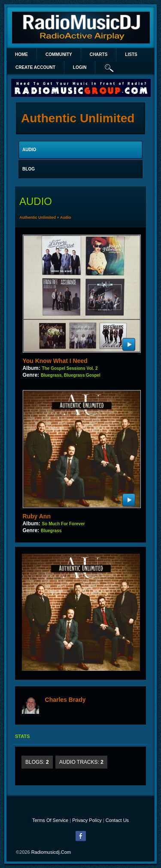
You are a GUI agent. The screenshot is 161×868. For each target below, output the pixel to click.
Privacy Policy (87, 820)
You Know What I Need (55, 361)
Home (21, 54)
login (80, 67)
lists (131, 54)
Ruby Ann (36, 516)
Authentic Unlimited (38, 217)
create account (35, 67)
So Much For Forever (64, 524)
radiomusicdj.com (51, 852)
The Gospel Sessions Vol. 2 (70, 368)
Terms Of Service (50, 820)
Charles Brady (65, 700)
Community (59, 54)
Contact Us (117, 820)
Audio (66, 217)
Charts (99, 54)
